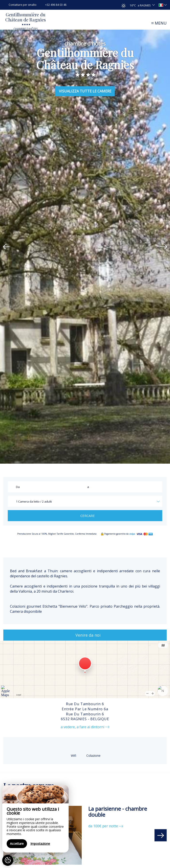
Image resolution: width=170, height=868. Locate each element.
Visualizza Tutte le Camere (85, 91)
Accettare (17, 844)
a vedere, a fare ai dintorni (85, 727)
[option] (85, 247)
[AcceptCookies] (8, 860)
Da (18, 487)
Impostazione (40, 844)
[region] (35, 819)
